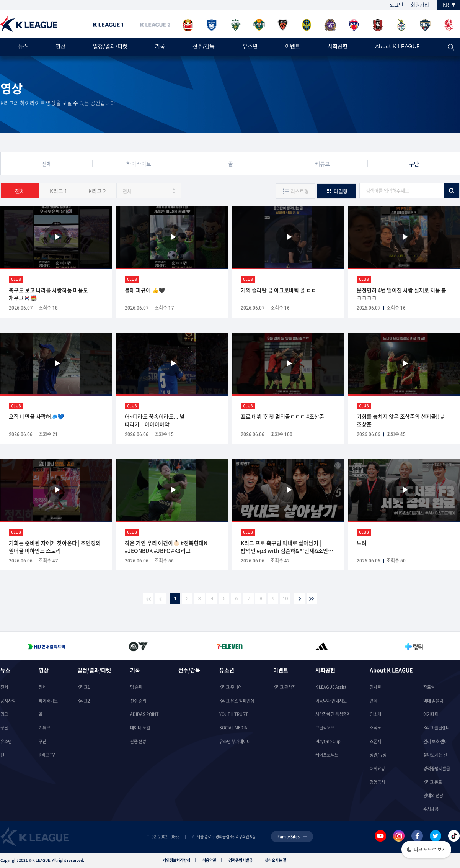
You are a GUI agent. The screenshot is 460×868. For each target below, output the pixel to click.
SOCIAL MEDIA (233, 728)
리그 (4, 714)
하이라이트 (48, 701)
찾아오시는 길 (435, 755)
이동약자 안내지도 (331, 701)
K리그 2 (97, 191)
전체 (20, 191)
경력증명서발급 (437, 769)
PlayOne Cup (328, 741)
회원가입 (420, 4)
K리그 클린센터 (436, 728)
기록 (160, 47)
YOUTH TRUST (234, 714)
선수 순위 (138, 701)
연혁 (374, 701)
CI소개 (375, 714)
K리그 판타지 (285, 687)
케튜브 (44, 728)
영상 (60, 47)
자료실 (429, 687)
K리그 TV (47, 755)
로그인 (396, 4)
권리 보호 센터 (436, 741)
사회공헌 (338, 47)
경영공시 (377, 782)
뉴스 (23, 47)
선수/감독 (204, 47)
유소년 (250, 47)
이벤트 (293, 47)
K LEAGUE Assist (331, 687)
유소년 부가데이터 (235, 741)
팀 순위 (136, 687)
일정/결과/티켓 (110, 47)
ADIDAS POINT (144, 714)
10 (285, 599)
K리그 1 (59, 191)
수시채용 (431, 809)
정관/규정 (378, 755)
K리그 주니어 (231, 687)
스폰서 (375, 741)
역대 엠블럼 (433, 701)
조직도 (375, 728)
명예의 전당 (433, 795)
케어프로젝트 (327, 755)
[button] (426, 850)
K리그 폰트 (433, 782)
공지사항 (8, 701)
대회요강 (377, 769)
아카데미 (431, 714)
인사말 (375, 687)
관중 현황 (138, 741)
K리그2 (84, 701)
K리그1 (84, 687)
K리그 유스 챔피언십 (237, 701)
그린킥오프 (325, 728)
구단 (4, 728)
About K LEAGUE (397, 47)
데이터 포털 (140, 728)
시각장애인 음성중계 (333, 714)
